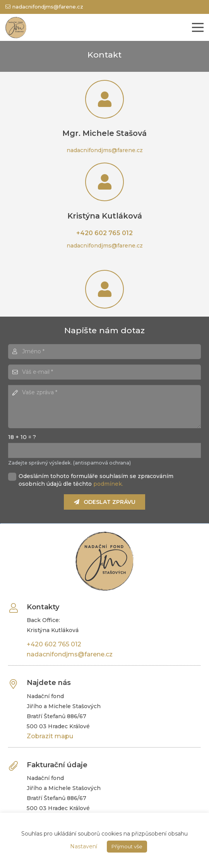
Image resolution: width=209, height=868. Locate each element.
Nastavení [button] (84, 846)
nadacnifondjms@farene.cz (105, 150)
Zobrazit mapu (50, 736)
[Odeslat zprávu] (104, 502)
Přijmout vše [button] (127, 846)
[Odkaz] (16, 28)
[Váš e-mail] (104, 372)
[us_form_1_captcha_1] (104, 450)
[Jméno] (104, 352)
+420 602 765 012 (104, 233)
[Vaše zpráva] (104, 407)
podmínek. (108, 484)
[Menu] (198, 27)
